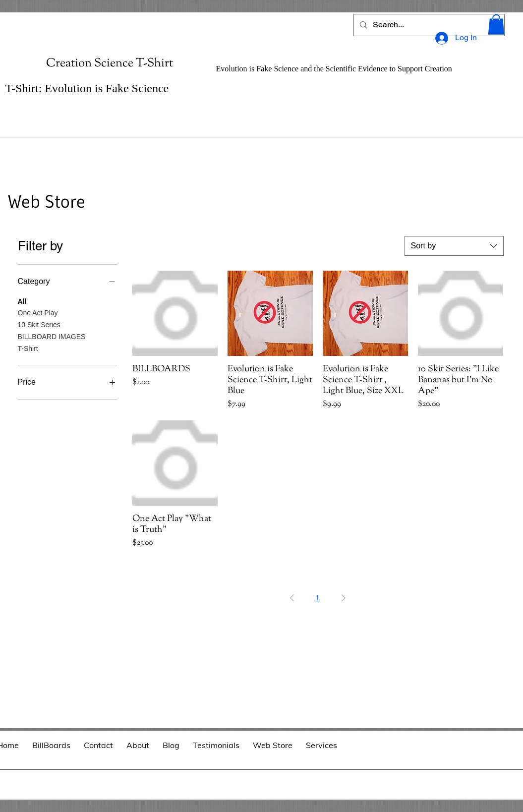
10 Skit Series (39, 324)
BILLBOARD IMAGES (52, 336)
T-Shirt (28, 348)
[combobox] (454, 246)
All (22, 301)
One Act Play (38, 312)
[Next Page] (344, 598)
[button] (496, 25)
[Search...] (428, 25)
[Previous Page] (292, 598)
